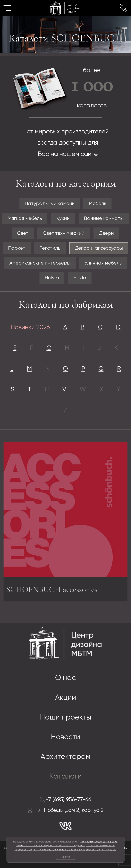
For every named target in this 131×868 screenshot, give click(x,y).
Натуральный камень (50, 204)
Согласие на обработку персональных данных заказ (84, 850)
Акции (66, 698)
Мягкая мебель (25, 218)
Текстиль (50, 248)
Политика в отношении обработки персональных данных (50, 846)
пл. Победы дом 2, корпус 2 (69, 810)
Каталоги (66, 776)
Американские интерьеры (40, 263)
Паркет (17, 248)
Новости (66, 737)
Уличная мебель (103, 263)
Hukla (80, 278)
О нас (65, 678)
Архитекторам (65, 757)
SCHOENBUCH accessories (52, 591)
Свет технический (64, 233)
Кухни (63, 218)
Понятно (65, 857)
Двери (106, 233)
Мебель (98, 204)
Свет (23, 233)
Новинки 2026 (30, 327)
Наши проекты (66, 717)
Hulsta (52, 278)
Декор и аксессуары (99, 248)
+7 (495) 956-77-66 (68, 800)
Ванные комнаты (104, 218)
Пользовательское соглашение (99, 842)
